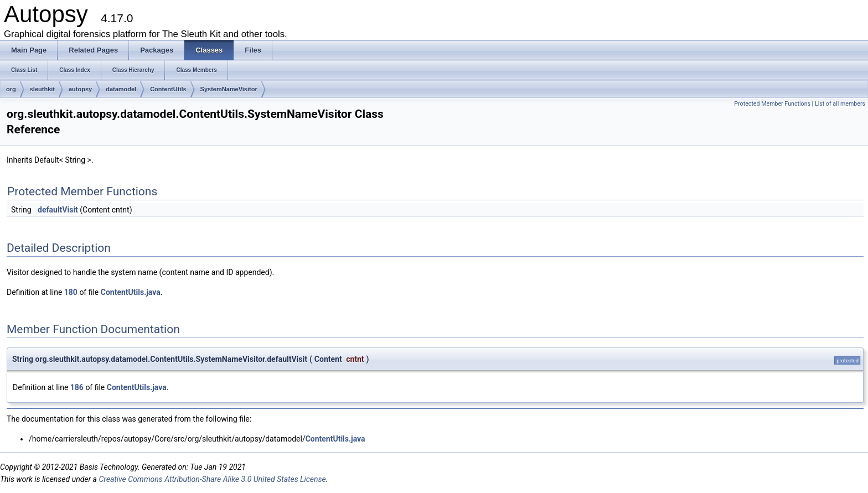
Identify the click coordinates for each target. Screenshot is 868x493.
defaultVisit (58, 210)
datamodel (121, 89)
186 (77, 387)
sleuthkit (42, 89)
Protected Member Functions (772, 104)
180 (71, 292)
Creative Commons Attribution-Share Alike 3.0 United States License (212, 479)
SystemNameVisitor (229, 89)
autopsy (80, 89)
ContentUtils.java (131, 292)
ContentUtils (168, 89)
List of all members (840, 104)
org (11, 89)
